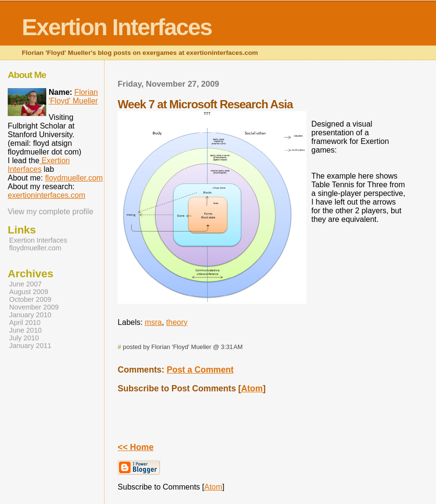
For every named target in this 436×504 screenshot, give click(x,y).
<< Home (135, 447)
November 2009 (34, 307)
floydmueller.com (74, 178)
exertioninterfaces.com (46, 195)
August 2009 (29, 292)
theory (177, 322)
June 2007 (25, 284)
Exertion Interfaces (117, 27)
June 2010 (25, 330)
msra (153, 322)
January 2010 (30, 315)
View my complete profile (51, 212)
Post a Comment (200, 370)
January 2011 (30, 346)
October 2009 (30, 299)
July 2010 (24, 338)
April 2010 (25, 323)
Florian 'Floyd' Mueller (73, 97)
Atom (252, 388)
